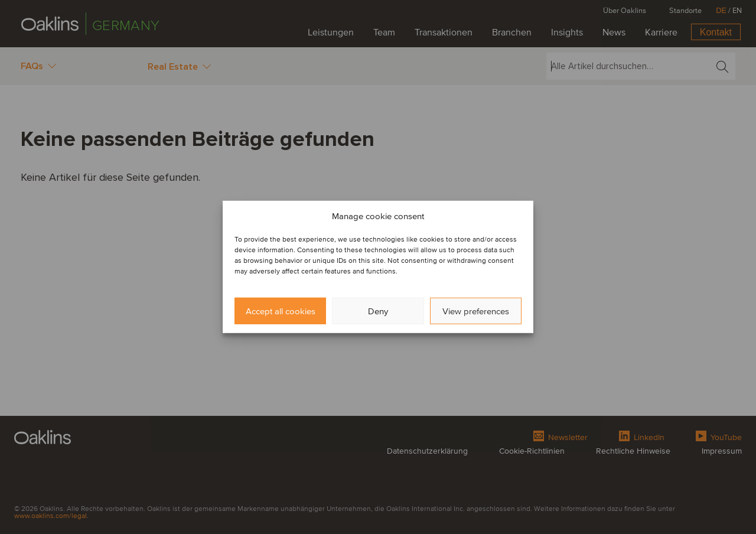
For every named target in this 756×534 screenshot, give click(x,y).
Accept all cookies (281, 311)
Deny (378, 311)
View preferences (476, 311)
